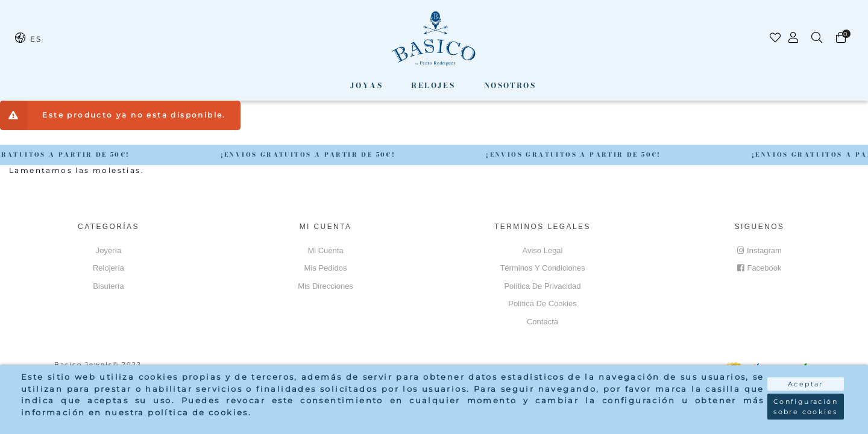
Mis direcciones (325, 286)
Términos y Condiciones (542, 268)
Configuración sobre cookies (806, 407)
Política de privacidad (542, 286)
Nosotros (510, 85)
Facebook (759, 268)
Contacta (542, 322)
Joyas (366, 85)
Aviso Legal (543, 250)
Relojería (108, 268)
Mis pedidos (326, 268)
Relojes (433, 85)
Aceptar (806, 384)
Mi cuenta (325, 250)
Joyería (109, 250)
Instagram (759, 250)
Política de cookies (542, 303)
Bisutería (108, 286)
